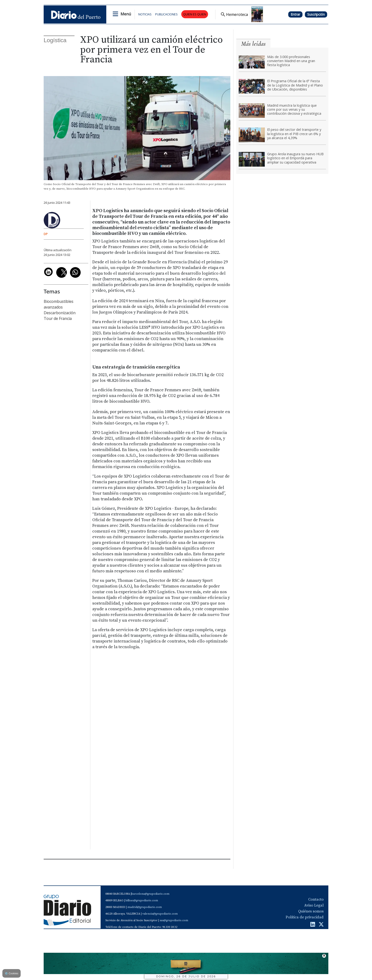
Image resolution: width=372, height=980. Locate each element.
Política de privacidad (305, 917)
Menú (126, 14)
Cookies (12, 973)
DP (46, 234)
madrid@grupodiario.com (145, 907)
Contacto (316, 899)
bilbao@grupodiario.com (142, 900)
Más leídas (253, 44)
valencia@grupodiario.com (160, 914)
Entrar (295, 14)
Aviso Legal (314, 905)
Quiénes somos (311, 911)
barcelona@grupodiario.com (150, 894)
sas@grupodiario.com (174, 920)
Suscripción (316, 14)
